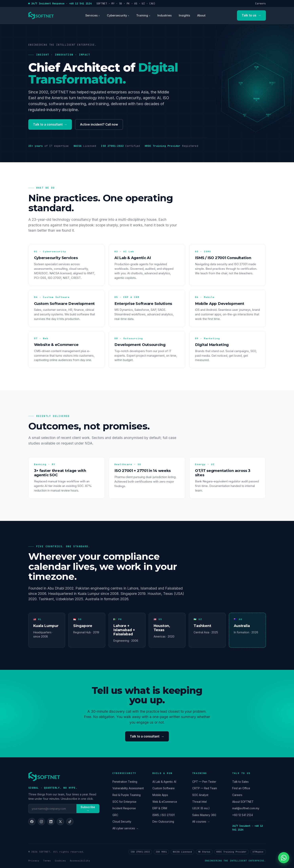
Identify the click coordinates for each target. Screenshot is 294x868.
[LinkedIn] (51, 822)
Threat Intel (199, 802)
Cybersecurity (117, 15)
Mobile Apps (160, 795)
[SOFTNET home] (41, 15)
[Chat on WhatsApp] (284, 858)
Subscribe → (88, 809)
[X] (60, 822)
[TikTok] (70, 822)
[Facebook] (32, 822)
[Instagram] (41, 822)
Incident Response (124, 808)
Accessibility (80, 861)
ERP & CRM (160, 808)
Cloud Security (122, 822)
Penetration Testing (125, 782)
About (201, 15)
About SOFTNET (243, 802)
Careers (260, 3)
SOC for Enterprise (124, 802)
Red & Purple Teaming (127, 795)
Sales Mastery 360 (204, 815)
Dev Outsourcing (163, 822)
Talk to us (251, 15)
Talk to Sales (240, 782)
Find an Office (241, 788)
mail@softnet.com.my (246, 808)
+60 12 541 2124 (243, 815)
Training (142, 15)
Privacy (34, 861)
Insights (184, 15)
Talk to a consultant (50, 125)
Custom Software (164, 788)
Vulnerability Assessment (128, 788)
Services (91, 15)
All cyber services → (126, 828)
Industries (165, 15)
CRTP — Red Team (205, 788)
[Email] (52, 808)
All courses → (201, 822)
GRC (115, 815)
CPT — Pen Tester (204, 782)
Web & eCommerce (165, 802)
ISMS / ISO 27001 (164, 815)
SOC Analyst (200, 795)
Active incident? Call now (99, 124)
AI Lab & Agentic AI (164, 782)
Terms (47, 861)
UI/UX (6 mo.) (201, 808)
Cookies (60, 861)
